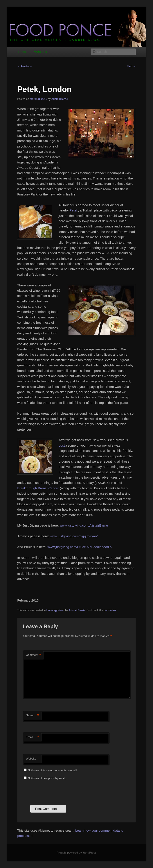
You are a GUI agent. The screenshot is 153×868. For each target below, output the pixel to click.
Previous (24, 66)
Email (32, 737)
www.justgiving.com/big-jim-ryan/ (74, 536)
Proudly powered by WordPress (76, 853)
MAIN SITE (41, 52)
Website (31, 759)
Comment (33, 655)
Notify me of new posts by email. (47, 778)
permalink (110, 610)
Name (32, 716)
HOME (23, 52)
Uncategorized (55, 610)
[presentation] (56, 792)
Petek (74, 210)
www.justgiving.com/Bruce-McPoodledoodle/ (80, 547)
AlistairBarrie (60, 99)
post (62, 445)
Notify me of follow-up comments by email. (53, 770)
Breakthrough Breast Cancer (38, 488)
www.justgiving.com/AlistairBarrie (84, 525)
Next (131, 66)
